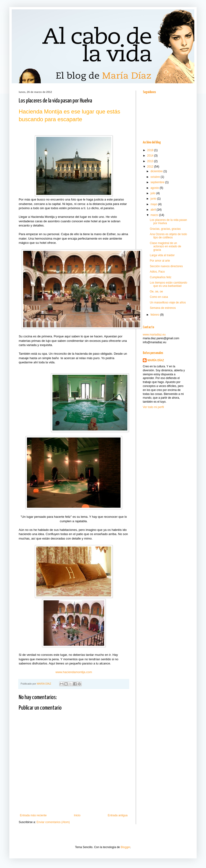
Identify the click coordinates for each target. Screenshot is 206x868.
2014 (151, 156)
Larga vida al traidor (162, 255)
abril (154, 210)
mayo (154, 204)
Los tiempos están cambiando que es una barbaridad (168, 284)
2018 (151, 150)
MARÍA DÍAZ (44, 684)
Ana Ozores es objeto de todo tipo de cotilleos (168, 236)
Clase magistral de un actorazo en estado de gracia (166, 246)
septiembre (158, 182)
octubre (156, 177)
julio (153, 193)
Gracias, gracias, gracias (165, 229)
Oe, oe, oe (156, 292)
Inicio (77, 815)
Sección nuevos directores (166, 266)
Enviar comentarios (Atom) (53, 822)
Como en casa (159, 297)
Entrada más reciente (33, 815)
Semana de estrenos (163, 308)
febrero (155, 315)
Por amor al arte (160, 261)
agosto (155, 188)
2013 (151, 161)
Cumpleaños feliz (161, 277)
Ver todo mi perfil (153, 407)
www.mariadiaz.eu (154, 335)
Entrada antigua (118, 815)
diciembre (157, 171)
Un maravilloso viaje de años (168, 303)
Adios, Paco (157, 272)
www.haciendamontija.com (74, 672)
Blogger (125, 847)
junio (154, 199)
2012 (151, 167)
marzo (155, 215)
